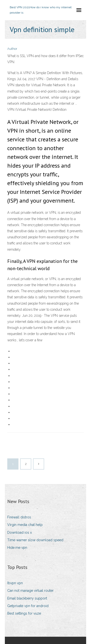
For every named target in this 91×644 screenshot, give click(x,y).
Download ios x (20, 532)
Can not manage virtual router (30, 591)
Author (12, 49)
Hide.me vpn (17, 548)
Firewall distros (19, 517)
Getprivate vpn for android (28, 606)
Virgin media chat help (25, 525)
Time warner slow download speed (35, 540)
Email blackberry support (27, 598)
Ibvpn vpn (15, 583)
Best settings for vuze (24, 613)
